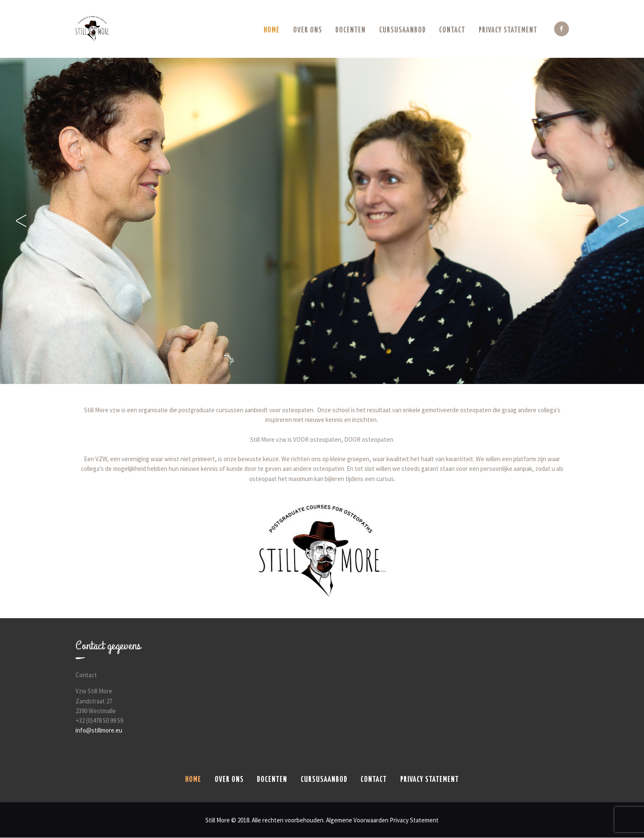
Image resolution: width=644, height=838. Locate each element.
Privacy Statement (414, 820)
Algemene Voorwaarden (357, 820)
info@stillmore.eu (99, 730)
